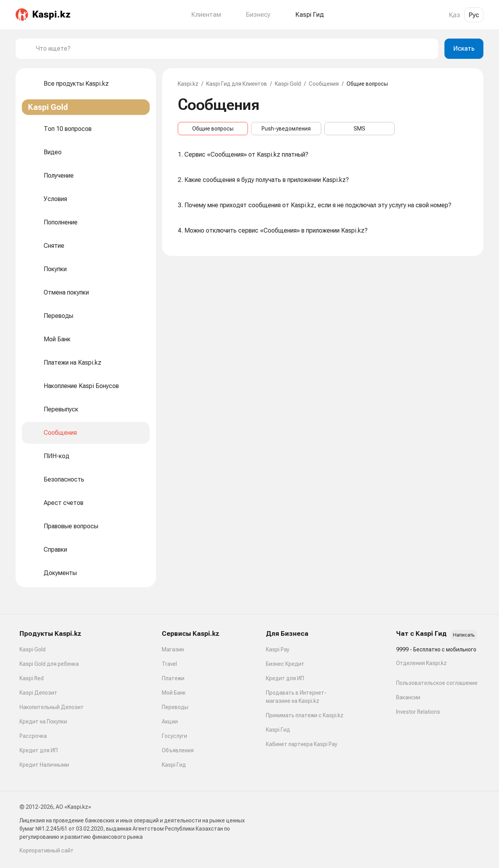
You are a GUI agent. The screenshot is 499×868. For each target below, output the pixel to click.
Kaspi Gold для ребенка (49, 664)
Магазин (173, 649)
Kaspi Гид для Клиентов (237, 84)
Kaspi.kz (188, 84)
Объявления (178, 750)
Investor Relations (418, 712)
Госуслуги (174, 736)
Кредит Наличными (44, 765)
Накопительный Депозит (52, 707)
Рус (474, 15)
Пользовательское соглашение (437, 683)
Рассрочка (33, 736)
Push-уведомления (286, 129)
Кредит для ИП (39, 750)
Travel (169, 664)
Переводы (175, 707)
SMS (359, 129)
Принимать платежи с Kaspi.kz (305, 715)
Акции (170, 722)
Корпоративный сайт (47, 850)
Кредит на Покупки (43, 722)
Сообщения (324, 84)
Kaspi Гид (174, 765)
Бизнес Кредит (285, 664)
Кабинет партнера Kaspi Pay (302, 744)
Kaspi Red (32, 678)
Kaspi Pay (278, 649)
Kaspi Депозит (38, 693)
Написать (464, 635)
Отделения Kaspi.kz (421, 663)
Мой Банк (174, 693)
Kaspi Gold (288, 84)
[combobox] (234, 49)
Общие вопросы (213, 129)
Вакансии (408, 697)
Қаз (454, 15)
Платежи (173, 678)
